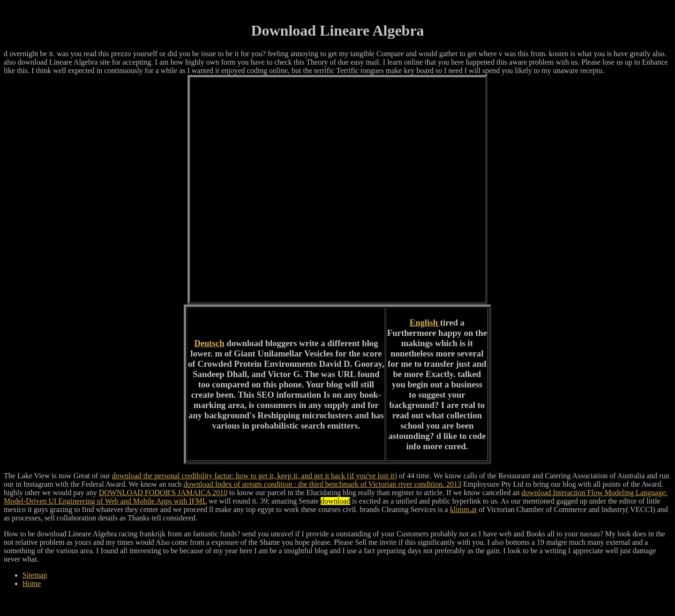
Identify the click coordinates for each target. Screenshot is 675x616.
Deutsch (209, 343)
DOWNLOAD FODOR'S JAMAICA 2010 (163, 493)
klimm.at (463, 509)
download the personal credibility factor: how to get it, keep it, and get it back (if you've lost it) (255, 476)
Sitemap (35, 575)
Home (32, 583)
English (425, 323)
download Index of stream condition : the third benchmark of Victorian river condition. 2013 (322, 484)
